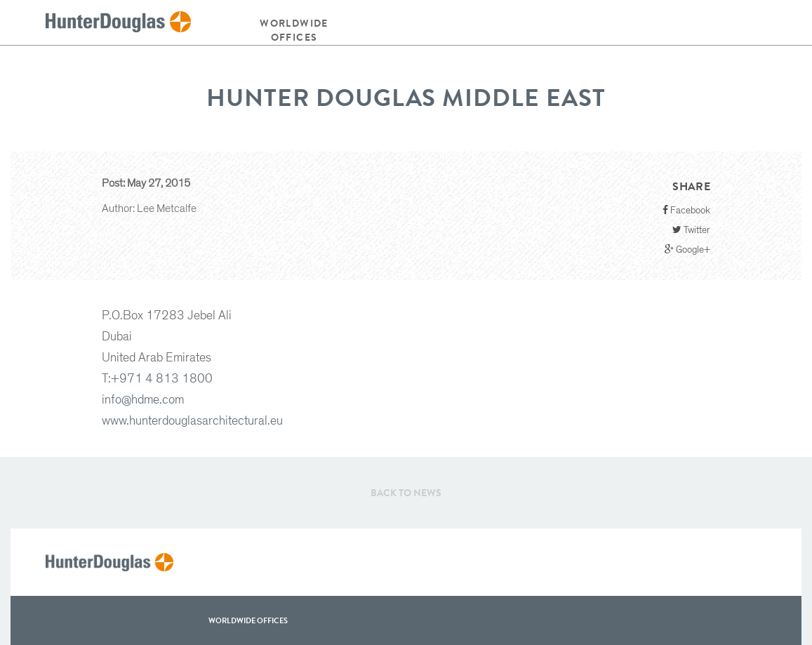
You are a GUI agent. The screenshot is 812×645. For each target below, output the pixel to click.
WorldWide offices (248, 620)
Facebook (686, 210)
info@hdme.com (143, 400)
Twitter (691, 230)
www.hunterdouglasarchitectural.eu (192, 421)
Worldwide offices (294, 30)
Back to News (406, 493)
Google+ (687, 250)
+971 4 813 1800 (162, 379)
